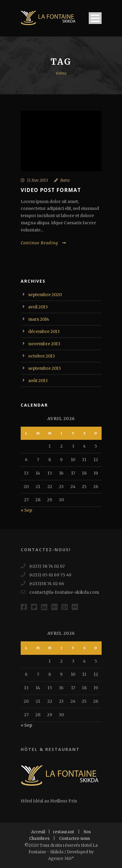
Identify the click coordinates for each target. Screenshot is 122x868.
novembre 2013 (44, 344)
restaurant (64, 832)
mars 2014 (39, 319)
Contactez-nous (74, 839)
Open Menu (95, 18)
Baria (65, 180)
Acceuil (38, 832)
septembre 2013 (45, 368)
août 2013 (38, 381)
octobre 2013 (42, 356)
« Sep (26, 510)
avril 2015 (38, 307)
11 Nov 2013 (37, 180)
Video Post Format (51, 190)
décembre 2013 (44, 331)
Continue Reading (43, 243)
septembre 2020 (45, 295)
